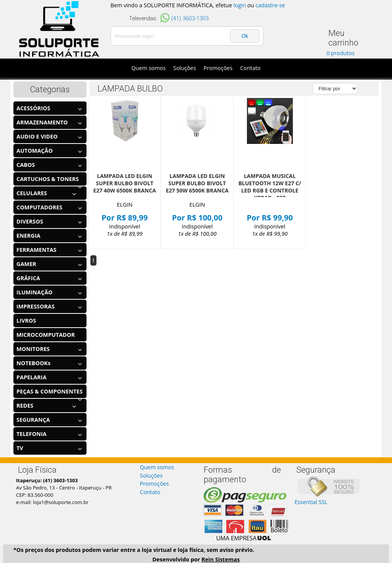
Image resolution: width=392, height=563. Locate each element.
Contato (250, 68)
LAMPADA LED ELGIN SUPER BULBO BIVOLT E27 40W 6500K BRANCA (125, 183)
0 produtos (341, 53)
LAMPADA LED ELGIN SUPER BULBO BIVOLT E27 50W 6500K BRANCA (197, 183)
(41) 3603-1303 (190, 19)
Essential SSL (311, 502)
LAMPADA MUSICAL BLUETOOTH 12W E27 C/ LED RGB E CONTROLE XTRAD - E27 (270, 187)
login (240, 5)
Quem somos (149, 68)
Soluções (185, 68)
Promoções (218, 68)
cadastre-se (270, 5)
